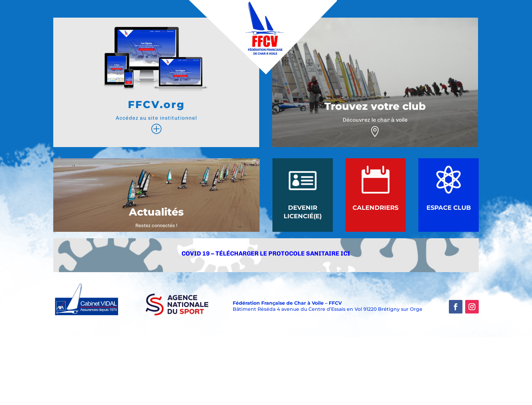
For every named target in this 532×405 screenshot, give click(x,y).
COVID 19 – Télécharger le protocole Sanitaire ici (266, 254)
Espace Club (449, 208)
